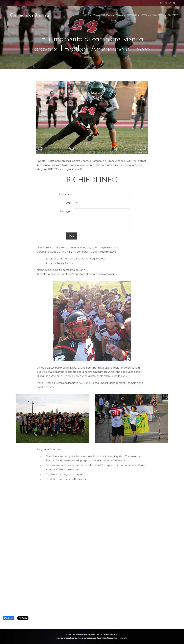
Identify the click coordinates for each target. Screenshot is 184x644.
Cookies (123, 638)
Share (9, 618)
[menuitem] (87, 15)
